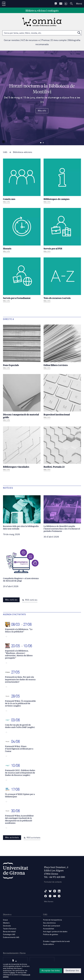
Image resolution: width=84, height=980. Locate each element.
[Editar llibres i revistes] (62, 347)
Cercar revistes (12, 40)
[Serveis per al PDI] (62, 231)
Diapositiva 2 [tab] (43, 143)
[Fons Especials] (22, 347)
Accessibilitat (49, 929)
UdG (5, 152)
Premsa (45, 40)
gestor (13, 973)
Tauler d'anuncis (10, 929)
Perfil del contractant (52, 926)
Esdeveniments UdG (11, 937)
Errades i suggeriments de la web (56, 941)
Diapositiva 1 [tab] (41, 143)
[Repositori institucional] (62, 397)
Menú (79, 4)
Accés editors (48, 944)
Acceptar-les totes (51, 971)
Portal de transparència (52, 920)
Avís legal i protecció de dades (55, 932)
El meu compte (59, 40)
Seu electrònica (49, 923)
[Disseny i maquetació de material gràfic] (22, 398)
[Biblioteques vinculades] (22, 449)
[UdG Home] (4, 4)
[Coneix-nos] (22, 181)
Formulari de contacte (53, 882)
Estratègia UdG (9, 935)
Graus (5, 920)
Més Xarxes (49, 902)
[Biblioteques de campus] (62, 181)
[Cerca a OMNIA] (79, 33)
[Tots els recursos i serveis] (62, 280)
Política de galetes (51, 935)
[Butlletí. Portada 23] (62, 449)
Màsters (6, 923)
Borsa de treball (9, 932)
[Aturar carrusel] (4, 142)
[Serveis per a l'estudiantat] (22, 280)
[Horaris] (22, 231)
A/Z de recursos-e (31, 40)
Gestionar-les (72, 971)
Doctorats (7, 926)
